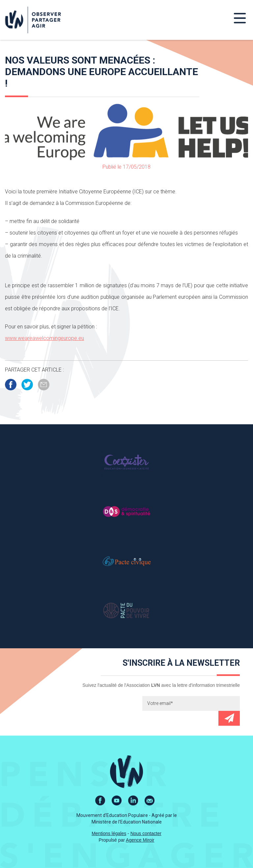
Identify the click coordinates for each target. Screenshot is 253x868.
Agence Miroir (140, 840)
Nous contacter (146, 833)
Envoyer (229, 718)
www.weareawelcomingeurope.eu (44, 338)
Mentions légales (109, 833)
